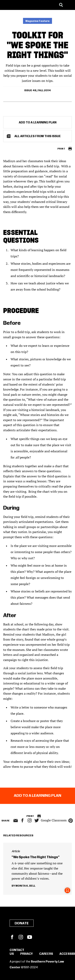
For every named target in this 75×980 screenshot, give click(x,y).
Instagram (30, 820)
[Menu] (69, 5)
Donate (22, 923)
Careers (46, 954)
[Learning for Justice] (23, 5)
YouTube (30, 937)
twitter (37, 821)
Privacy (26, 954)
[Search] (61, 5)
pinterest (71, 821)
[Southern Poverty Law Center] (7, 5)
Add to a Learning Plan (38, 123)
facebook (22, 820)
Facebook (12, 937)
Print (61, 149)
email (16, 821)
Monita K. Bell (25, 886)
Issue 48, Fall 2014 (37, 90)
